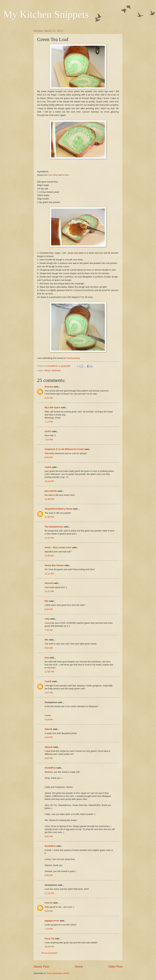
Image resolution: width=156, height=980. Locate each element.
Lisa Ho (49, 903)
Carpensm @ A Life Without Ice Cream (64, 449)
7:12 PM (49, 422)
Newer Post (41, 967)
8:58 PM (49, 875)
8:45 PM (49, 457)
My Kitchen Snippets (46, 14)
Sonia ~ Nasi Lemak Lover (58, 547)
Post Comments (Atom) (58, 973)
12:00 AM (49, 556)
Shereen (49, 387)
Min (46, 640)
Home (79, 967)
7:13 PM (49, 929)
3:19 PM (49, 720)
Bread (47, 370)
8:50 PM (49, 758)
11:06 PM (49, 499)
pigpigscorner (52, 921)
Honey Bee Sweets (54, 565)
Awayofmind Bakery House (59, 509)
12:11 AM (49, 574)
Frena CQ (49, 939)
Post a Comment (49, 953)
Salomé (48, 729)
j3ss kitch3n (51, 491)
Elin (47, 601)
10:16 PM (49, 481)
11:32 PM (49, 538)
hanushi (49, 583)
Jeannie (49, 747)
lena (47, 658)
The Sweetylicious (54, 527)
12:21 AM (49, 591)
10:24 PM (49, 947)
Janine (48, 467)
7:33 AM (49, 630)
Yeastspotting (73, 358)
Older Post (115, 967)
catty (47, 619)
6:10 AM (49, 609)
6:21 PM (49, 398)
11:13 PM (49, 893)
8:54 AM (49, 648)
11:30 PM (49, 517)
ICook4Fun (50, 768)
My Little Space (53, 407)
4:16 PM (49, 737)
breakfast (56, 370)
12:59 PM (49, 672)
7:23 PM (49, 440)
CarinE (48, 681)
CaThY (48, 431)
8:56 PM (49, 836)
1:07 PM (49, 693)
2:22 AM (49, 911)
